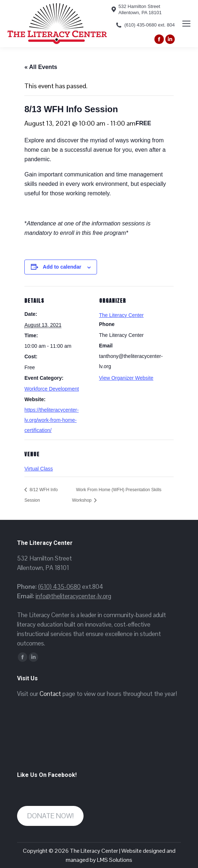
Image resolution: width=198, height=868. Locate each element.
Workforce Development (52, 389)
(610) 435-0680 (59, 587)
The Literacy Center (122, 315)
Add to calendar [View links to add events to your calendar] (62, 267)
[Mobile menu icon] (186, 24)
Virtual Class (39, 469)
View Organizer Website (126, 378)
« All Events (41, 67)
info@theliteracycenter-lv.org (73, 596)
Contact (50, 694)
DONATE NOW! (50, 816)
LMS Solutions (115, 860)
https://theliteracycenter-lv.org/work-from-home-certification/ (51, 420)
